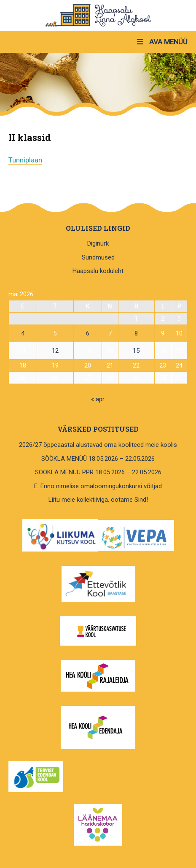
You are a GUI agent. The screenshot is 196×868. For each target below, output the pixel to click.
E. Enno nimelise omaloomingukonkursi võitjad (98, 486)
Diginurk (98, 243)
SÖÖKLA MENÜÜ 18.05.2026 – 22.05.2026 (98, 459)
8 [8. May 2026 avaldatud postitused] (136, 333)
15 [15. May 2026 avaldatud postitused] (136, 351)
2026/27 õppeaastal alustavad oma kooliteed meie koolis (98, 445)
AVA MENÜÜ (162, 42)
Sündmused (98, 257)
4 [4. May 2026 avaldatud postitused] (23, 333)
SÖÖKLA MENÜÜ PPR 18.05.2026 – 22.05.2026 (98, 472)
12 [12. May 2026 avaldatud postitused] (55, 351)
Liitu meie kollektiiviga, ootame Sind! (98, 500)
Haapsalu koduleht (98, 271)
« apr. (98, 399)
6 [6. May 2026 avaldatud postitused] (88, 333)
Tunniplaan (25, 160)
